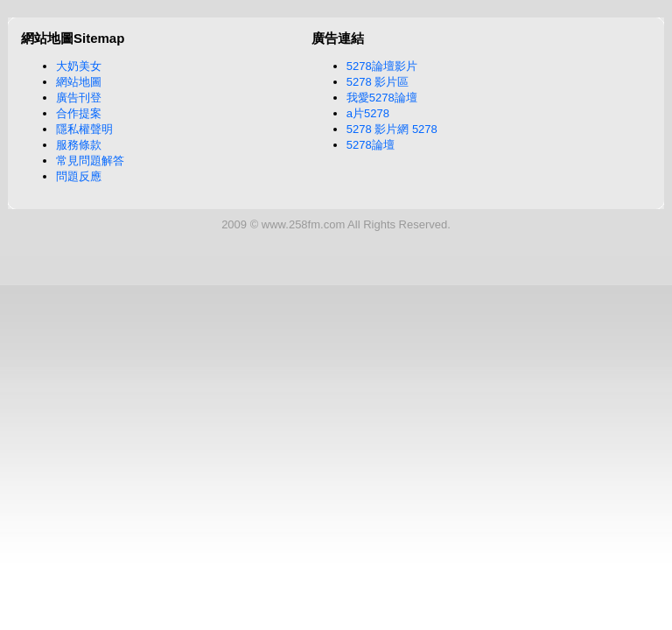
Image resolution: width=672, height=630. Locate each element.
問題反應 (79, 176)
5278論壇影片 (382, 66)
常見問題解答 (90, 161)
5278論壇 (371, 145)
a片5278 (368, 113)
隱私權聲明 (84, 129)
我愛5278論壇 (382, 98)
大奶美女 (79, 66)
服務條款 (79, 145)
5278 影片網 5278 (392, 129)
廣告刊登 (79, 98)
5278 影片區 (378, 82)
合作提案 (79, 113)
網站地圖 (79, 82)
